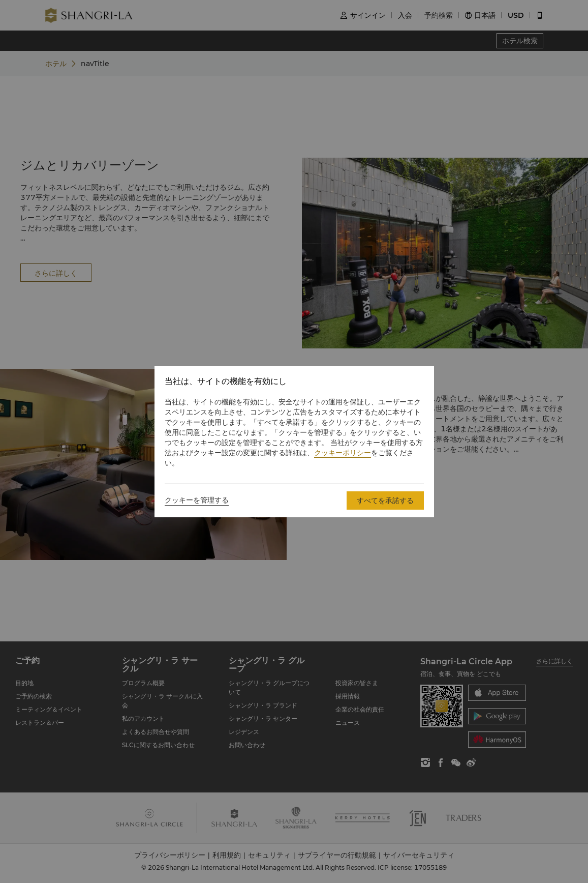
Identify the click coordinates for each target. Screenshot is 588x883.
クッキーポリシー (343, 453)
